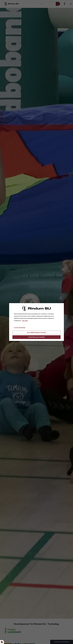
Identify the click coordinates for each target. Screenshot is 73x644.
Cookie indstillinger (20, 328)
